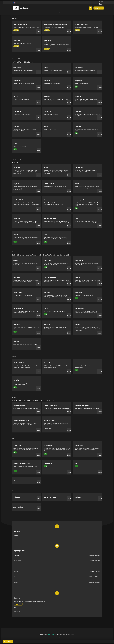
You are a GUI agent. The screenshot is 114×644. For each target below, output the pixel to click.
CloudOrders (50, 634)
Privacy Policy (70, 634)
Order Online (99, 8)
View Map (18, 604)
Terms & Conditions (60, 634)
